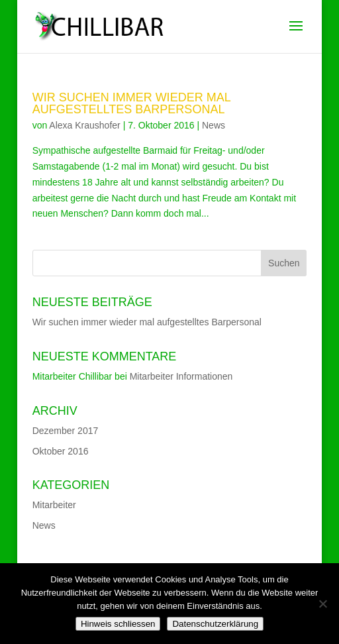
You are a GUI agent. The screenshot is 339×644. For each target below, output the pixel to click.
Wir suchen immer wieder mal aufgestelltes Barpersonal (131, 103)
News (214, 125)
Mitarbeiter (54, 505)
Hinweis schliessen (118, 624)
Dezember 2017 (66, 431)
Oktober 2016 (61, 451)
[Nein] (322, 604)
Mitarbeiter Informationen (181, 376)
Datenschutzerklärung (215, 624)
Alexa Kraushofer (84, 125)
